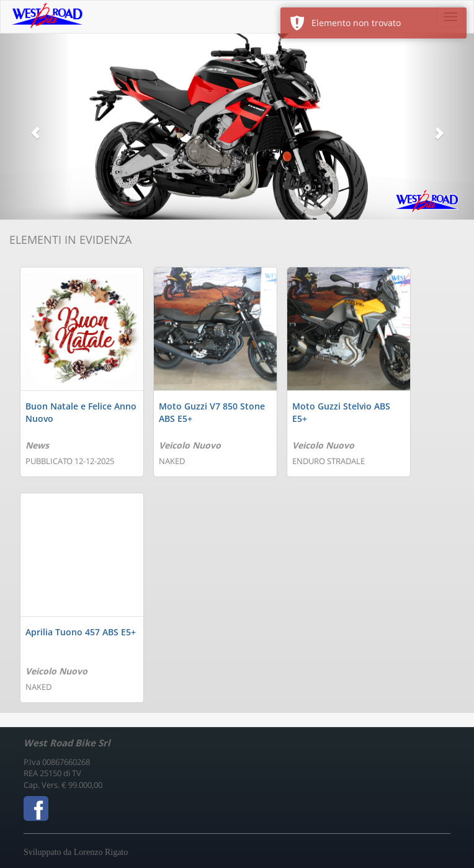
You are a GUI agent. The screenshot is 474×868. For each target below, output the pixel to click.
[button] (36, 127)
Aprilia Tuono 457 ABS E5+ (81, 632)
